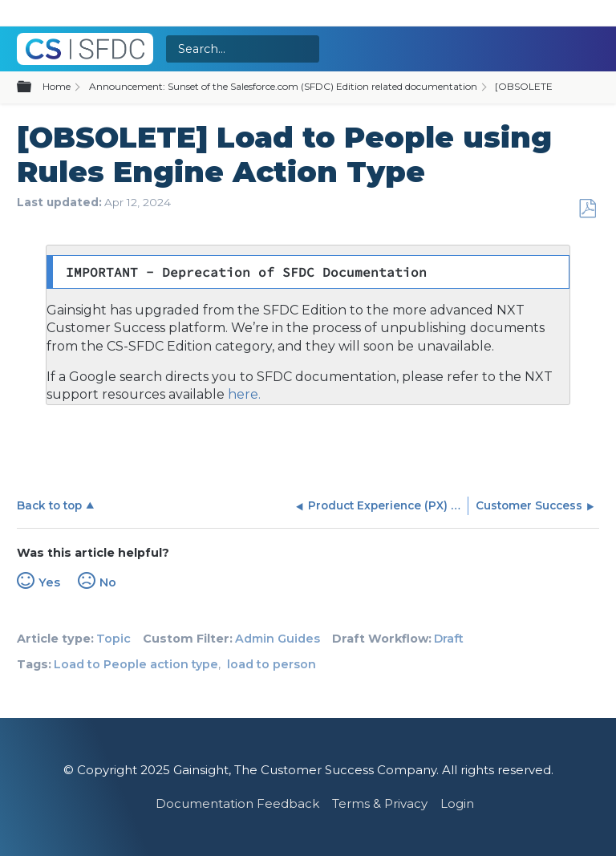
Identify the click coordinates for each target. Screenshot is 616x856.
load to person (272, 664)
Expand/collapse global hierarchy (34, 87)
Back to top (49, 505)
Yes (49, 582)
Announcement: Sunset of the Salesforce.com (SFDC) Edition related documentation (283, 86)
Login (457, 803)
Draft (449, 639)
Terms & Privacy (380, 803)
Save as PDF (587, 209)
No (108, 582)
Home (57, 86)
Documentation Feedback (237, 803)
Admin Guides (278, 639)
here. (243, 394)
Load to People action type (136, 664)
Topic (113, 639)
